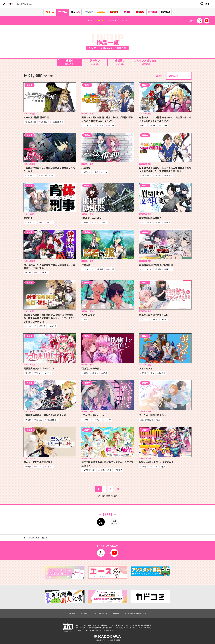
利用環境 (117, 616)
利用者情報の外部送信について (140, 616)
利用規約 (78, 616)
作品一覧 (98, 21)
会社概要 (65, 616)
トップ (85, 21)
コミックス (114, 21)
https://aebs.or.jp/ (108, 633)
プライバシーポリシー (98, 616)
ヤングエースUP (34, 540)
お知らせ (129, 21)
